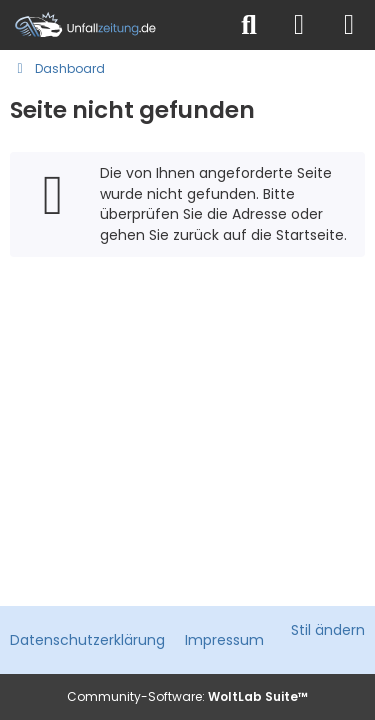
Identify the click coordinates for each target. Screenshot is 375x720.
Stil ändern (328, 630)
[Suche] (249, 25)
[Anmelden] (299, 25)
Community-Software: (187, 696)
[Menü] (349, 25)
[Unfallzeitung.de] (112, 25)
